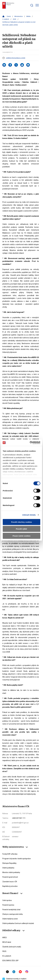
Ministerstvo (19, 16)
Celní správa (7, 900)
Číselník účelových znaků (12, 947)
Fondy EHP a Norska (10, 854)
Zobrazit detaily (29, 515)
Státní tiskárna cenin (10, 919)
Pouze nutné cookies (21, 536)
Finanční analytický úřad (11, 910)
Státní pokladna (8, 868)
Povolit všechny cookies (21, 522)
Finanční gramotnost (10, 877)
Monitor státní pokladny (11, 872)
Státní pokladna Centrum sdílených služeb (18, 923)
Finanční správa (8, 905)
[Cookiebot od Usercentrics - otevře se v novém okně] (30, 443)
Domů (9, 16)
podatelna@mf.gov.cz (20, 823)
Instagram (27, 972)
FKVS (4, 951)
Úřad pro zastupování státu (13, 914)
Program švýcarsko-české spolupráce (17, 859)
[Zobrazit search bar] (32, 5)
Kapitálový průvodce (10, 886)
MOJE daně (7, 942)
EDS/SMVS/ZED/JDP (10, 961)
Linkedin (14, 972)
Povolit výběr (21, 529)
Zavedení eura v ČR (10, 882)
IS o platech (7, 956)
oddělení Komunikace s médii (16, 58)
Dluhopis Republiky (9, 863)
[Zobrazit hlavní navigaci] (37, 5)
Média (28, 16)
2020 (14, 19)
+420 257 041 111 (19, 818)
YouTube (20, 972)
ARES (5, 938)
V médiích (6, 19)
